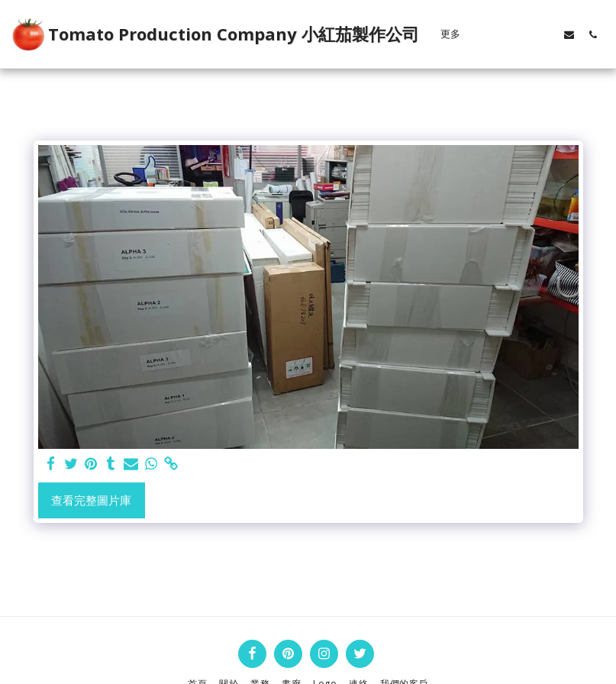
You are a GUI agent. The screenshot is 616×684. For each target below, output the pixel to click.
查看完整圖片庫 (91, 500)
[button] (498, 34)
